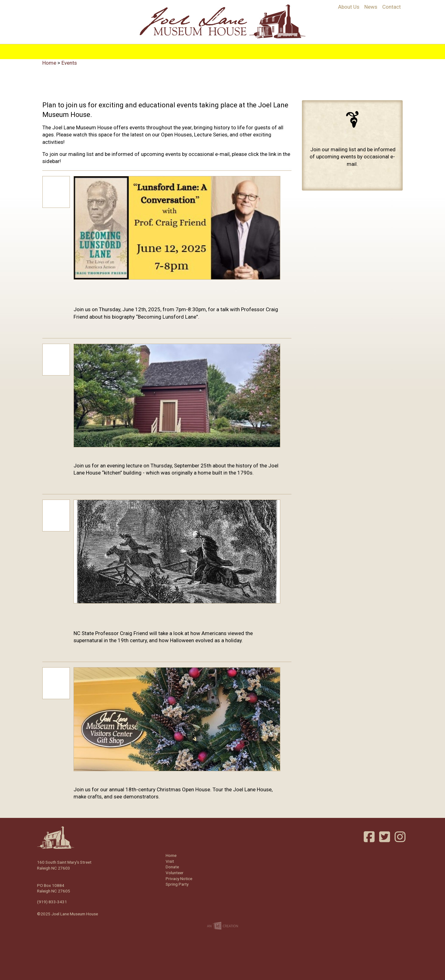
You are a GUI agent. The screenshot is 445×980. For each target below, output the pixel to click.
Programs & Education (186, 47)
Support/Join (288, 47)
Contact (392, 7)
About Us (349, 7)
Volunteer (328, 47)
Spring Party (177, 884)
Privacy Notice (179, 879)
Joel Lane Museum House (222, 21)
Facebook (370, 837)
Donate (172, 867)
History (137, 47)
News (371, 7)
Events (253, 47)
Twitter (385, 837)
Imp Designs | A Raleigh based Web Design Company (222, 926)
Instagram (401, 837)
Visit (231, 47)
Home (112, 47)
